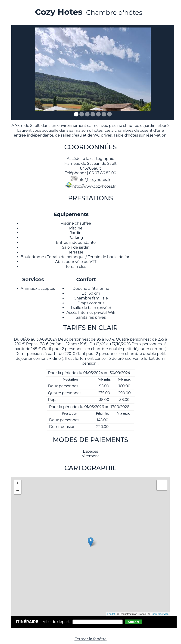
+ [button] (18, 484)
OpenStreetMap (159, 614)
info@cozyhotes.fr (94, 180)
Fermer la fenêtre (91, 639)
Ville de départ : (58, 622)
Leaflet (111, 614)
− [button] (18, 491)
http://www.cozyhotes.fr (94, 186)
